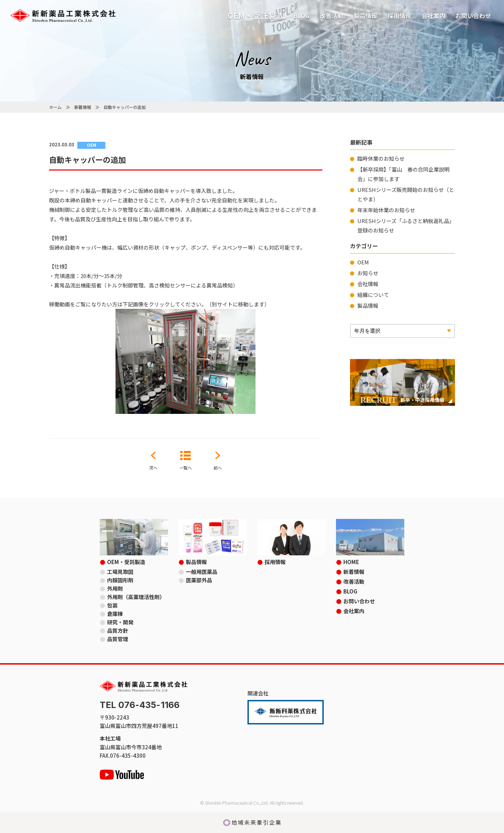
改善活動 (331, 16)
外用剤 (115, 588)
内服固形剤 (120, 580)
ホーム (55, 107)
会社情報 (368, 284)
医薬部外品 (199, 580)
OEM (363, 262)
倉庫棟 (115, 614)
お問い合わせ (473, 16)
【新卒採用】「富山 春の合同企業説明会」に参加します (403, 174)
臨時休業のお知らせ (381, 158)
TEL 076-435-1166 (140, 705)
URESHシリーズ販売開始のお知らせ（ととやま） (406, 194)
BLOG (301, 16)
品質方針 (118, 630)
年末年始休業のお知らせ (386, 210)
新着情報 (83, 107)
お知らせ (368, 273)
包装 (112, 605)
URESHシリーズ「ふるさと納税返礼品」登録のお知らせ (406, 225)
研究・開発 (120, 622)
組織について (373, 295)
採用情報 (399, 16)
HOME (351, 562)
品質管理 (118, 639)
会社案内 (433, 16)
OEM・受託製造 (255, 15)
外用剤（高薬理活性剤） (136, 597)
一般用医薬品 (202, 572)
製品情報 (365, 16)
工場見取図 (120, 572)
